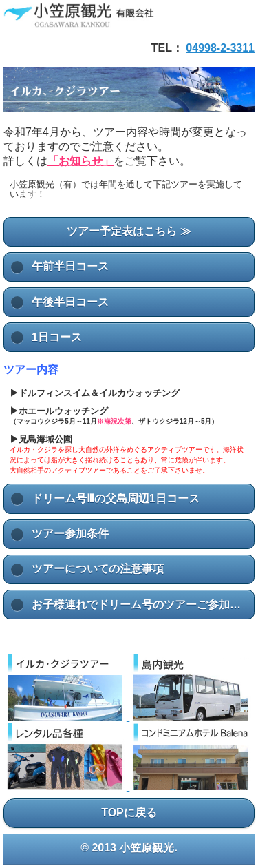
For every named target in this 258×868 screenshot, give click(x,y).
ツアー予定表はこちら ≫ (129, 231)
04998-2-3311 (220, 48)
